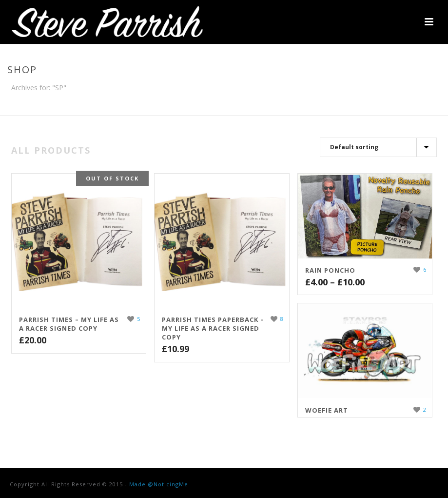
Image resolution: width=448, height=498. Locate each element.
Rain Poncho (330, 270)
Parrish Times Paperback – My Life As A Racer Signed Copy (213, 328)
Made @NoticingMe (159, 484)
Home (406, 106)
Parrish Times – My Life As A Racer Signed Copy (69, 324)
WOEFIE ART (327, 410)
